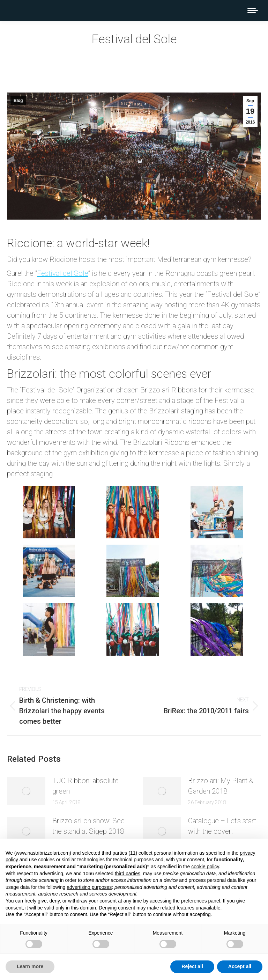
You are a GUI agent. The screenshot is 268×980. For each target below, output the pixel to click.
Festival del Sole (63, 273)
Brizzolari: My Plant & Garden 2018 (221, 786)
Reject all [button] (192, 966)
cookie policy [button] (205, 867)
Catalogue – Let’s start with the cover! (222, 826)
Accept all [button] (240, 966)
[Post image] (26, 791)
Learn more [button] (30, 966)
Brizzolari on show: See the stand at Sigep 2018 (88, 826)
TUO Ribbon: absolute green (85, 786)
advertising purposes (89, 887)
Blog (18, 101)
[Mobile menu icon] (253, 10)
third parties (128, 874)
